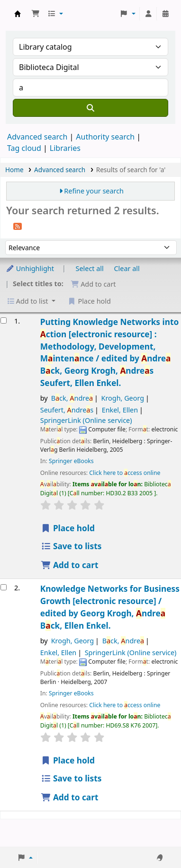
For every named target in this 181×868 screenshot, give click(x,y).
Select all (90, 268)
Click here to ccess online (125, 473)
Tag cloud (24, 148)
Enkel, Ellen (120, 410)
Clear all (127, 268)
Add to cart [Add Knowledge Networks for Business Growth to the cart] (70, 797)
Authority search (105, 137)
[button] (36, 14)
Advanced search (37, 137)
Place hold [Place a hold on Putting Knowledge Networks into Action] (68, 528)
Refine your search (94, 191)
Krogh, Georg (123, 398)
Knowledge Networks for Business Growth (110, 607)
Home (14, 170)
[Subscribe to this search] (18, 226)
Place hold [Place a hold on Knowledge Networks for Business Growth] (68, 760)
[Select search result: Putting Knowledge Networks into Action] (4, 320)
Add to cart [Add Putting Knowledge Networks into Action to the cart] (70, 565)
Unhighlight (30, 268)
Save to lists (71, 546)
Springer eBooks (71, 461)
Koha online (18, 14)
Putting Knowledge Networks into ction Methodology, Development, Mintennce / (109, 353)
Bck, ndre (72, 398)
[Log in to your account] (148, 14)
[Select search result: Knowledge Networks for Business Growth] (4, 587)
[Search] (90, 108)
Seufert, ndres (67, 410)
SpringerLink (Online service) (86, 420)
